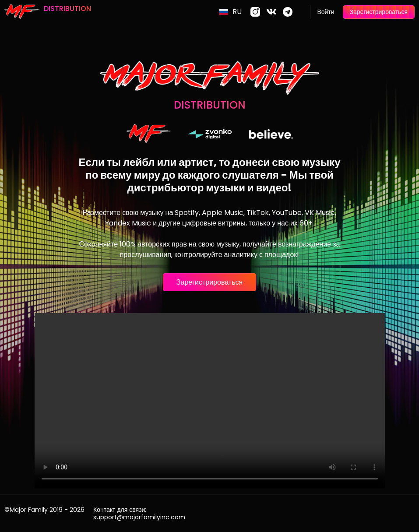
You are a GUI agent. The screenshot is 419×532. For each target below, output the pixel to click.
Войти (326, 12)
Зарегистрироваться (379, 12)
